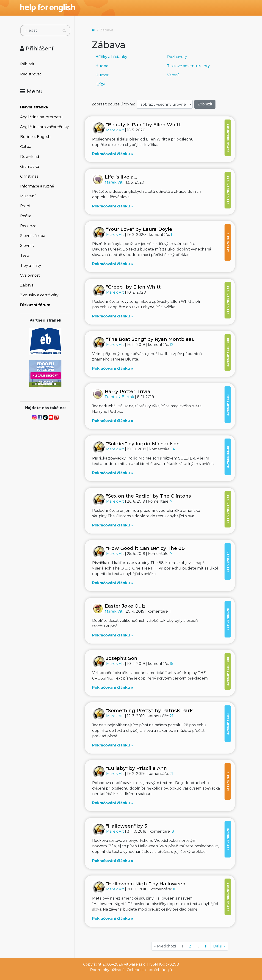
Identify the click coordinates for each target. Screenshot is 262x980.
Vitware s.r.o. (135, 964)
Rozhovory (177, 57)
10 (175, 889)
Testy (25, 255)
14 (173, 449)
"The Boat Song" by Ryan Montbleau (150, 339)
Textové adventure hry (188, 66)
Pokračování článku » (113, 154)
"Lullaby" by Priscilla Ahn (137, 768)
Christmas (29, 176)
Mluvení (28, 196)
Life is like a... (121, 177)
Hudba (102, 66)
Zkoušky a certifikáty (39, 295)
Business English (35, 137)
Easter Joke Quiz (125, 606)
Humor (102, 75)
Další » (219, 946)
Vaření (173, 75)
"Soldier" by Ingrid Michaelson (143, 444)
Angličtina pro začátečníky (45, 127)
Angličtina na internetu (41, 117)
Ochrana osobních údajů (149, 970)
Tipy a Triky (31, 266)
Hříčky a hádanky (111, 57)
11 (172, 235)
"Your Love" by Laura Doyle (139, 229)
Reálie (26, 216)
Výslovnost (30, 275)
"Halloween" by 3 (127, 826)
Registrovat (31, 74)
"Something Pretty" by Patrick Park (149, 710)
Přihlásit (27, 64)
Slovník (27, 246)
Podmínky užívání (107, 970)
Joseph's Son (122, 658)
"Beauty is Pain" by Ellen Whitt (143, 125)
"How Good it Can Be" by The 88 (145, 548)
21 (171, 716)
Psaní (25, 206)
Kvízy (100, 84)
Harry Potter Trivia (128, 391)
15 (172, 664)
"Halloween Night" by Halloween (146, 884)
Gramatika (30, 167)
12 (172, 345)
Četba (26, 147)
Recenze (28, 226)
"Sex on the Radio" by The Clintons (149, 496)
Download (30, 157)
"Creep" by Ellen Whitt (133, 287)
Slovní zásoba (33, 236)
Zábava (27, 285)
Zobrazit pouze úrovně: (113, 104)
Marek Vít (116, 130)
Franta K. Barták (120, 397)
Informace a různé (37, 186)
